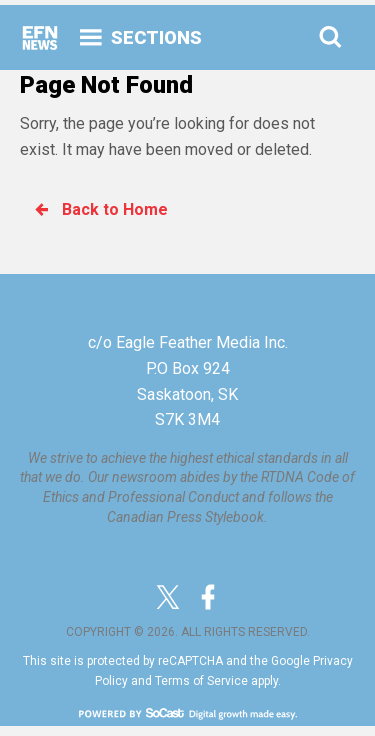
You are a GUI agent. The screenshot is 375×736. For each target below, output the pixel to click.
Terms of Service (201, 681)
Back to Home (100, 209)
